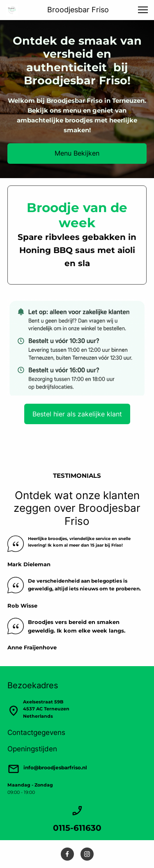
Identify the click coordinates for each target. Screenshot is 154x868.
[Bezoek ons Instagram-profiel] (87, 854)
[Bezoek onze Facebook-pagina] (67, 854)
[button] (143, 10)
